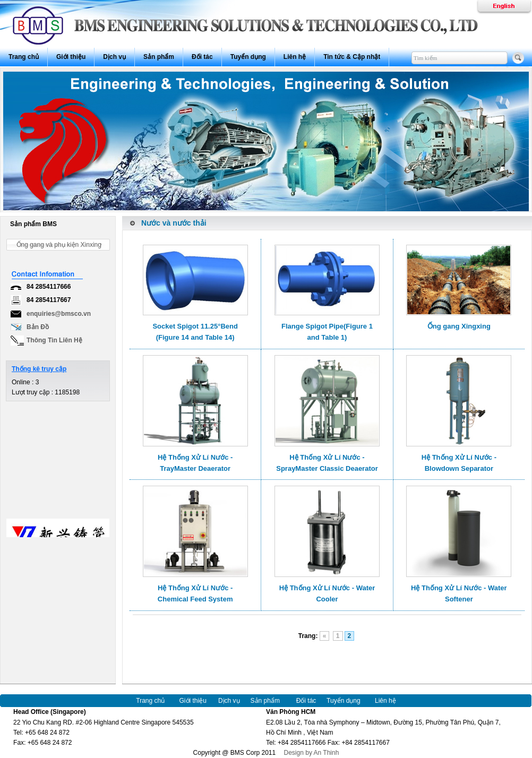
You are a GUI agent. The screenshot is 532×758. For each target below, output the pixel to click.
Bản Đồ (38, 327)
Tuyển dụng (248, 57)
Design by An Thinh (308, 753)
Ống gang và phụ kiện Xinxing (59, 245)
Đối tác (202, 57)
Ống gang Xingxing (459, 326)
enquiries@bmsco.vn (59, 314)
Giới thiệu (71, 57)
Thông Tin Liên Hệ (54, 340)
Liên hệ (295, 57)
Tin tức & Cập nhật (352, 57)
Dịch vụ (114, 57)
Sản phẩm (159, 57)
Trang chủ (24, 57)
